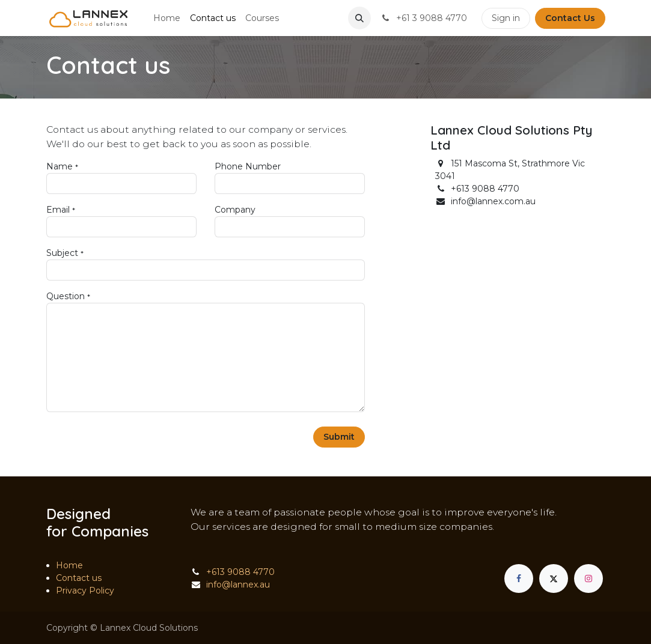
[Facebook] (519, 579)
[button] (359, 18)
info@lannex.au (238, 585)
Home (69, 565)
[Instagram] (588, 579)
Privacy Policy (85, 591)
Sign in (506, 18)
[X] (554, 579)
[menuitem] (167, 18)
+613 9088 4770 (240, 572)
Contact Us (570, 18)
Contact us (79, 578)
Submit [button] (339, 437)
